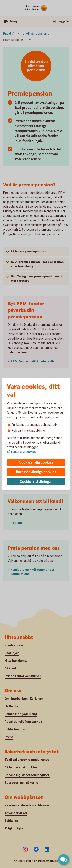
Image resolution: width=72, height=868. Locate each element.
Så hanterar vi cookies (22, 452)
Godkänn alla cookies (36, 462)
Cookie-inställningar (36, 482)
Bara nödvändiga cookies (36, 472)
